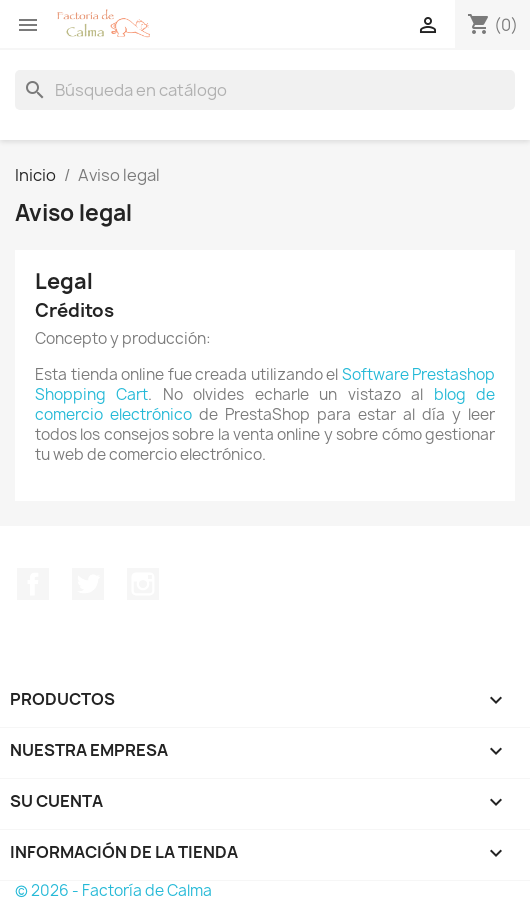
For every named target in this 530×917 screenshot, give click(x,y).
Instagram (143, 584)
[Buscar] (265, 90)
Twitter (88, 584)
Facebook (33, 584)
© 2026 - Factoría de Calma (113, 890)
